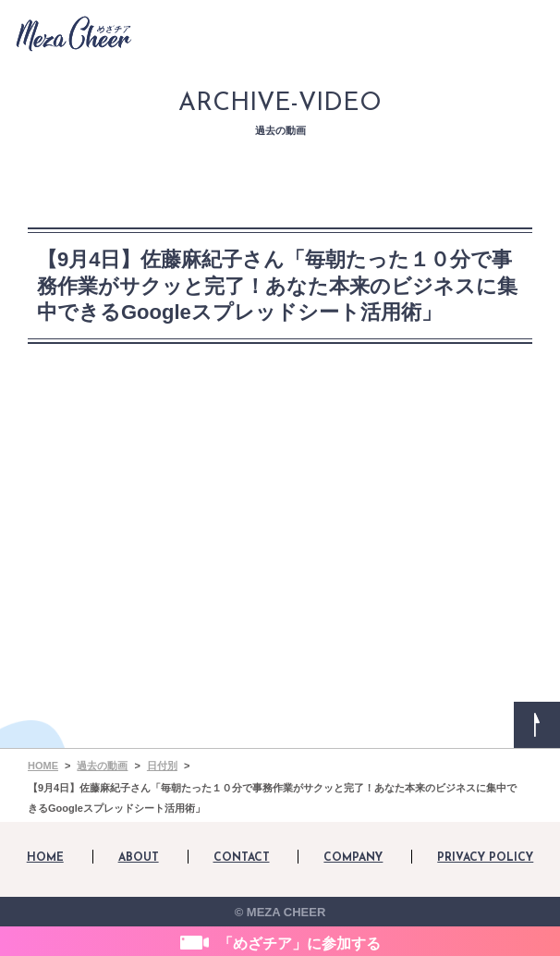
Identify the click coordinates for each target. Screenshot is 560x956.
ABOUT (139, 858)
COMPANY (353, 858)
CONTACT (242, 858)
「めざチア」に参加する (299, 944)
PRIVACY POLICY (485, 858)
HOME (45, 858)
